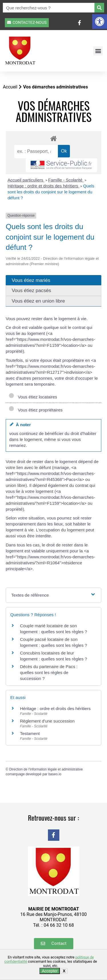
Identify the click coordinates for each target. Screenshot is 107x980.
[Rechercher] (99, 8)
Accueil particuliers (26, 180)
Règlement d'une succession (47, 721)
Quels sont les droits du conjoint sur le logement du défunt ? (51, 192)
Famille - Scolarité (66, 180)
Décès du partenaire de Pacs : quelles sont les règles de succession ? (49, 672)
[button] (100, 22)
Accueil (10, 87)
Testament (30, 733)
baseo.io (55, 774)
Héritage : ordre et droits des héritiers (44, 186)
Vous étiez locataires (33, 397)
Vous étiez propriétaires (36, 410)
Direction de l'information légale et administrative (46, 769)
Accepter (50, 971)
